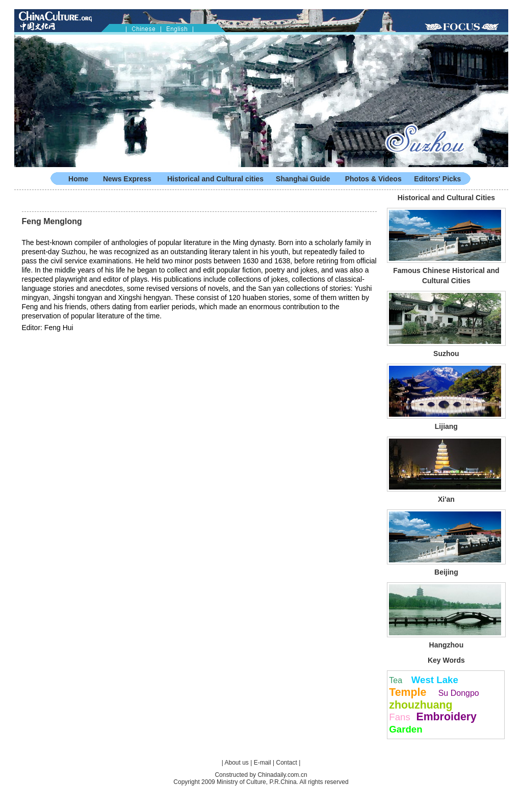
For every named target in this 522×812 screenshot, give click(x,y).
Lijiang (446, 426)
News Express (127, 179)
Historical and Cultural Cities (446, 198)
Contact (286, 763)
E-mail (263, 763)
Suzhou (446, 354)
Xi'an (446, 499)
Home (78, 179)
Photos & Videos (373, 179)
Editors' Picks (437, 179)
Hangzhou (447, 645)
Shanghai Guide (303, 179)
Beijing (446, 572)
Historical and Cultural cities (215, 179)
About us (237, 763)
